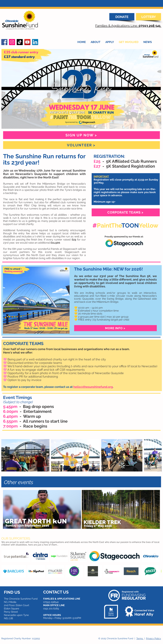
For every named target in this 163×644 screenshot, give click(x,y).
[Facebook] (4, 42)
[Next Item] (156, 455)
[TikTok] (20, 42)
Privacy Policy (154, 638)
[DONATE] (122, 17)
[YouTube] (27, 42)
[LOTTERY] (149, 17)
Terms (140, 638)
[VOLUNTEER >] (81, 145)
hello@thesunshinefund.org (93, 387)
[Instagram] (12, 42)
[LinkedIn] (35, 42)
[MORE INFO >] (115, 328)
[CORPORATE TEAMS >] (126, 212)
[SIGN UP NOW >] (81, 135)
